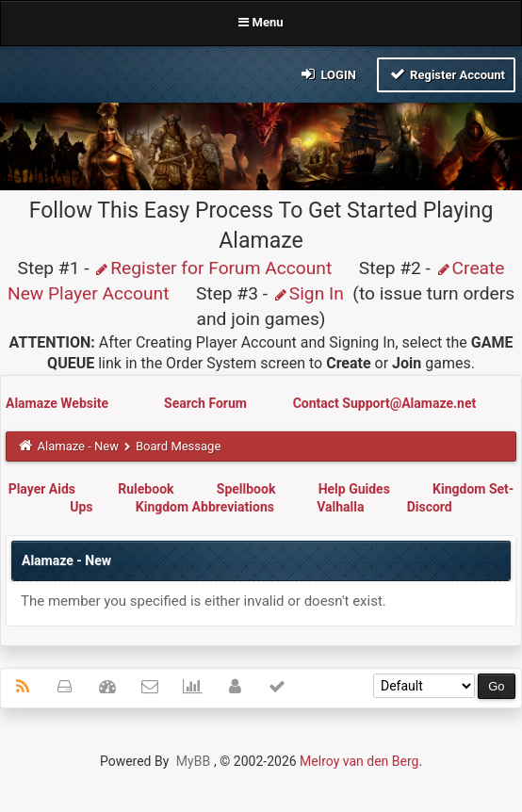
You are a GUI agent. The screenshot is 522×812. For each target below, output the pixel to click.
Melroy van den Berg (359, 761)
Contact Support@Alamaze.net (385, 403)
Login (327, 74)
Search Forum (207, 403)
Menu (261, 22)
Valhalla (340, 507)
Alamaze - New (78, 446)
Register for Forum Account (212, 268)
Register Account (446, 74)
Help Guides (354, 489)
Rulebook (146, 489)
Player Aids (42, 489)
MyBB (193, 761)
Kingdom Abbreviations (205, 507)
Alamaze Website (58, 403)
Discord (430, 507)
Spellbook (246, 489)
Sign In (308, 293)
